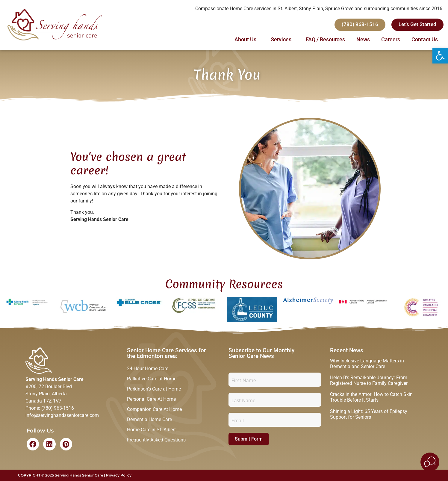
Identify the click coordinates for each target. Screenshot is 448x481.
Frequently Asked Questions (156, 444)
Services (283, 40)
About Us (247, 40)
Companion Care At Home (154, 412)
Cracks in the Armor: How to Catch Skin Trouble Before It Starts (371, 397)
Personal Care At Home (151, 401)
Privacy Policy (119, 475)
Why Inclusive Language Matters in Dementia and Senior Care (367, 364)
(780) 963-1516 (58, 408)
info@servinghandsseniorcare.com (62, 415)
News (363, 40)
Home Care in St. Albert (151, 434)
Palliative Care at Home (152, 380)
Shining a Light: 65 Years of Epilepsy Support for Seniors (369, 414)
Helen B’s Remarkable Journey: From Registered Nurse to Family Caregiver (369, 380)
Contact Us (425, 40)
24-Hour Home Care (148, 369)
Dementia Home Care (149, 423)
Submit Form (249, 439)
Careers (391, 40)
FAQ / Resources (325, 40)
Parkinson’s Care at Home (154, 390)
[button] (440, 56)
